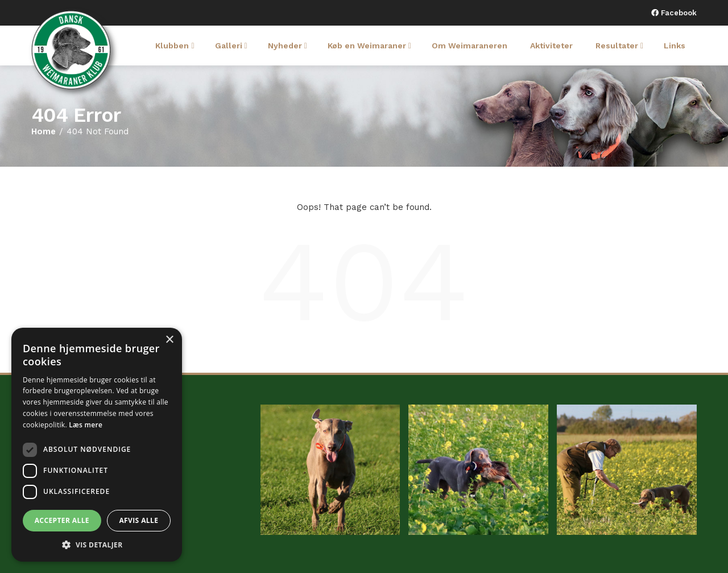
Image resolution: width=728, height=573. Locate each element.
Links (675, 46)
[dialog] (97, 445)
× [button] (169, 340)
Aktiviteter (551, 46)
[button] (97, 545)
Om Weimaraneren (470, 46)
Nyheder (288, 46)
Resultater (619, 46)
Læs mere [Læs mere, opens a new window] (86, 425)
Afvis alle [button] (138, 520)
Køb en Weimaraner (369, 46)
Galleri (231, 46)
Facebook (678, 13)
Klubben (175, 46)
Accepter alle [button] (62, 520)
